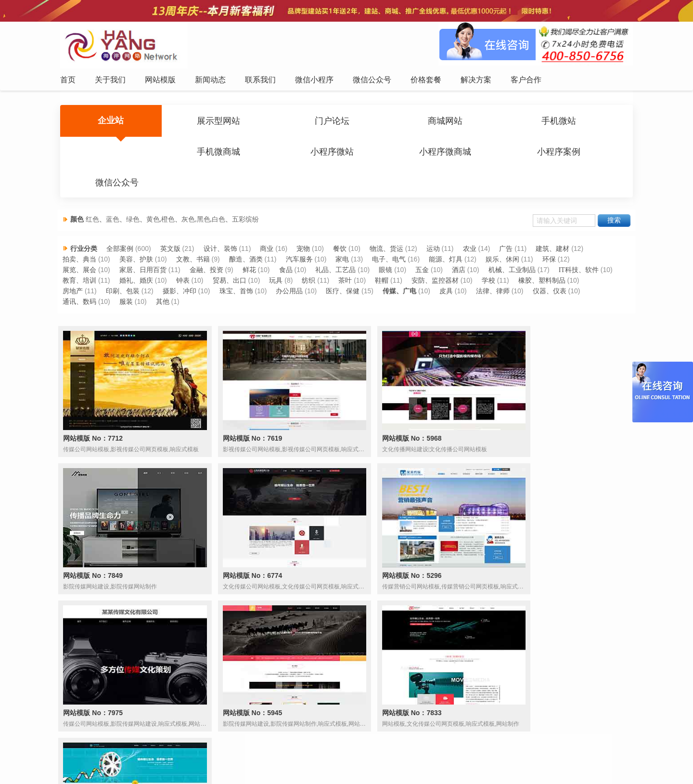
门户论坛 (299, 122)
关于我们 (203, 757)
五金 (429, 253)
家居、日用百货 (147, 253)
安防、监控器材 (506, 264)
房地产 (147, 274)
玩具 (345, 264)
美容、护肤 (140, 242)
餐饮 (346, 232)
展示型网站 (203, 122)
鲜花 (254, 253)
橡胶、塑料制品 (90, 274)
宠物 (309, 232)
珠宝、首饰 (311, 274)
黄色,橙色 (164, 195)
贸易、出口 (297, 264)
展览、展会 (83, 253)
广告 (514, 232)
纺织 (378, 264)
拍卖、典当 (83, 242)
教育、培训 (146, 264)
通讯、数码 (140, 285)
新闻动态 (268, 757)
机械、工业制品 (519, 253)
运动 (440, 232)
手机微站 (489, 122)
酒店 (466, 253)
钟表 (251, 264)
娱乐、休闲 (510, 242)
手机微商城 (585, 122)
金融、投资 (211, 253)
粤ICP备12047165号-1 (428, 774)
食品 (291, 253)
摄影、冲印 (254, 274)
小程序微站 (108, 154)
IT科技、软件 (86, 264)
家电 (348, 242)
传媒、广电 (476, 274)
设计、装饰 (225, 232)
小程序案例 (299, 154)
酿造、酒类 (251, 242)
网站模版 (235, 757)
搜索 (611, 196)
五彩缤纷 (249, 195)
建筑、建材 (561, 232)
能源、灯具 (452, 242)
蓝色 (116, 195)
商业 (272, 232)
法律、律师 (570, 274)
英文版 (175, 232)
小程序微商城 (203, 154)
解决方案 (443, 757)
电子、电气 (395, 242)
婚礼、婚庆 (204, 264)
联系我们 (301, 757)
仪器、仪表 (83, 285)
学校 (559, 264)
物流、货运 (393, 232)
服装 (187, 285)
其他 (224, 285)
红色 (96, 195)
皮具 (523, 274)
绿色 (136, 195)
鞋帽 (452, 264)
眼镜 (392, 253)
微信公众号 (394, 154)
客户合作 (475, 757)
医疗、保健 (419, 274)
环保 (556, 242)
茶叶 (415, 264)
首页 (176, 757)
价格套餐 (410, 757)
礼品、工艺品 (341, 253)
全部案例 (124, 232)
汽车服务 (304, 242)
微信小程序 (336, 757)
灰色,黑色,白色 (207, 195)
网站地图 (508, 757)
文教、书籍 (197, 242)
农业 (477, 232)
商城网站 (394, 122)
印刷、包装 (197, 274)
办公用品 (365, 274)
